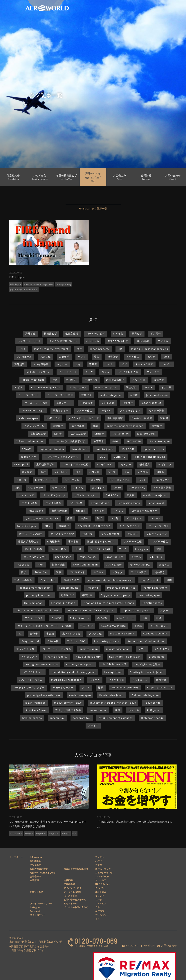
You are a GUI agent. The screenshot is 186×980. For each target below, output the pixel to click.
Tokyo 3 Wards (79, 618)
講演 (59, 572)
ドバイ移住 (133, 357)
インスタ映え (162, 649)
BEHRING (120, 457)
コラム (105, 372)
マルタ (109, 364)
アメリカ (163, 341)
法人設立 (27, 472)
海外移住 (30, 333)
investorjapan (104, 449)
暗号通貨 (161, 680)
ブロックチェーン (157, 534)
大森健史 (71, 380)
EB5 (120, 349)
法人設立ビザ (78, 434)
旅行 (100, 518)
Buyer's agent (150, 580)
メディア (93, 725)
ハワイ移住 (139, 380)
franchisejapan (27, 526)
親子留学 (113, 357)
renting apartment (156, 588)
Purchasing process (106, 641)
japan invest (156, 503)
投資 (78, 472)
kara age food (113, 672)
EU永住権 (53, 641)
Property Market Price (121, 588)
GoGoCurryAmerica (114, 626)
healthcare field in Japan (125, 657)
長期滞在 (133, 534)
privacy (136, 557)
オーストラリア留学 (62, 534)
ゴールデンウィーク (54, 495)
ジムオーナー (36, 488)
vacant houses (114, 557)
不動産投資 (86, 403)
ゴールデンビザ (96, 333)
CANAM (27, 449)
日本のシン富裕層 (142, 418)
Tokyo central (30, 641)
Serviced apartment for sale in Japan (91, 610)
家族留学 (64, 357)
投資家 (151, 357)
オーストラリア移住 (36, 403)
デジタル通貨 (53, 503)
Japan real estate (157, 395)
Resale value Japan (111, 695)
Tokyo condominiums (30, 441)
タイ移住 (118, 333)
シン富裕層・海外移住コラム (94, 526)
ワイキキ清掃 (116, 680)
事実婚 (50, 634)
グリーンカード (68, 372)
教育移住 (46, 357)
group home (157, 657)
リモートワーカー (63, 687)
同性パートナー (125, 618)
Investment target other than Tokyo (113, 703)
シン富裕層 (108, 403)
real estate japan (111, 395)
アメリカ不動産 (23, 580)
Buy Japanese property (115, 595)
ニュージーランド (28, 395)
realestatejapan (28, 418)
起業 (55, 380)
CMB (103, 457)
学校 (43, 472)
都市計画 (87, 595)
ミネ (127, 472)
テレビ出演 (156, 557)
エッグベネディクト (35, 557)
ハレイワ (79, 488)
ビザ (124, 364)
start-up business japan (66, 680)
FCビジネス (165, 464)
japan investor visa (52, 449)
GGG (115, 441)
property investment (39, 595)
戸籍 (145, 618)
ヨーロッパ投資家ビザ (145, 511)
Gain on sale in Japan (145, 695)
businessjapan (89, 649)
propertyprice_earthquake (44, 695)
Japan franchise (151, 403)
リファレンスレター (86, 495)
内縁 (159, 618)
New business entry (88, 657)
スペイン (167, 364)
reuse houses (88, 557)
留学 (24, 572)
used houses (63, 557)
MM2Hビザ (53, 418)
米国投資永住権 (115, 380)
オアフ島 (166, 387)
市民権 (138, 626)
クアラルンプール (34, 426)
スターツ (165, 610)
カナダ (89, 372)
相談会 (160, 472)
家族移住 (157, 426)
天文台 (142, 649)
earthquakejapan (80, 695)
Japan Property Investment (24, 290)
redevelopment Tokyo (68, 703)
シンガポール (24, 357)
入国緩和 (56, 618)
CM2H (117, 488)
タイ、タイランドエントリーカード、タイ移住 (45, 626)
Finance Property (56, 657)
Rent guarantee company (42, 664)
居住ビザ (21, 480)
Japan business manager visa (38, 284)
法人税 (131, 495)
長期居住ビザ (38, 434)
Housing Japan (33, 603)
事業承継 (73, 541)
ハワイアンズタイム (31, 680)
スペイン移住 (59, 549)
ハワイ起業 (76, 503)
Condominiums (69, 588)
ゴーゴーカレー (159, 626)
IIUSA (78, 549)
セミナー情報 (157, 410)
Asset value (48, 580)
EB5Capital (21, 464)
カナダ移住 (78, 426)
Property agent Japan (80, 664)
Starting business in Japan (147, 672)
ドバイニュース (78, 387)
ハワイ (82, 357)
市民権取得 (53, 541)
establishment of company (116, 718)
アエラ (123, 549)
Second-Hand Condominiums (146, 641)
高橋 (95, 426)
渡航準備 (159, 380)
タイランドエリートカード (84, 418)
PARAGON (112, 495)
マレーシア (153, 372)
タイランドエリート (29, 341)
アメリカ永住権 (133, 541)
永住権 (134, 395)
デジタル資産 (30, 503)
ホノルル (134, 710)
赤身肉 (85, 518)
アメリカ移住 (84, 410)
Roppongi (93, 588)
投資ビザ (137, 333)
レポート (156, 518)
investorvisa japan (118, 649)
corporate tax (82, 718)
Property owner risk (160, 687)
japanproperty (146, 434)
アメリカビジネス (130, 410)
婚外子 (34, 634)
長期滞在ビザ (29, 457)
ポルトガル (93, 341)
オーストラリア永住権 (76, 464)
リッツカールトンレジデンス (42, 518)
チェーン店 (86, 626)
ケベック (99, 511)
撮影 (101, 687)
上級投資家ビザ (45, 464)
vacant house (98, 710)
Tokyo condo (152, 703)
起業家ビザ (67, 595)
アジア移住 (95, 634)
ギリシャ (62, 364)
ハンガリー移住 (159, 541)
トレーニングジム (120, 480)
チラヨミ (99, 572)
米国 (169, 580)
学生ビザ (131, 387)
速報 (118, 710)
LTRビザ (99, 434)
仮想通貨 (145, 464)
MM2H (149, 387)
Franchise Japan (160, 441)
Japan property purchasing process (110, 580)
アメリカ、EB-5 (76, 641)
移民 (17, 488)
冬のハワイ (41, 572)
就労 (159, 549)
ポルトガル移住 (33, 549)
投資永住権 (72, 333)
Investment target (33, 410)
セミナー (126, 464)
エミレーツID (26, 495)
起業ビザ (88, 534)
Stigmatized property (125, 687)
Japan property (64, 284)
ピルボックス (162, 480)
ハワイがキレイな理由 (147, 664)
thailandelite (121, 434)
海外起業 (19, 364)
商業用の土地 (59, 511)
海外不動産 (143, 341)
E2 (20, 634)
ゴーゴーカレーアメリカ (57, 649)
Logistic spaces (152, 603)
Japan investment (33, 380)
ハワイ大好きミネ (128, 372)
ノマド (86, 687)
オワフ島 (143, 472)
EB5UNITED (134, 441)
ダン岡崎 (156, 333)
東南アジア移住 (71, 634)
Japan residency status (137, 610)
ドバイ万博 (128, 449)
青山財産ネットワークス (101, 541)
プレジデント (77, 572)
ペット (142, 480)
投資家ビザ (50, 333)
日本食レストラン (45, 480)
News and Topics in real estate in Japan (109, 603)
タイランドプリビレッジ (64, 341)
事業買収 (64, 526)
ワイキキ (95, 680)
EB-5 (167, 357)
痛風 (70, 518)
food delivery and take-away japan (74, 672)
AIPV (47, 526)
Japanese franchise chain (35, 588)
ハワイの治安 (114, 565)
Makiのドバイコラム (38, 372)
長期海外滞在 (71, 580)
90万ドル (106, 410)
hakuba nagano (32, 718)
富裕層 (164, 418)
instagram (142, 549)
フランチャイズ (25, 649)
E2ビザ (19, 387)
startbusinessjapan (155, 495)
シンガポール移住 (100, 549)
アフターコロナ (34, 618)
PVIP (41, 565)
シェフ (112, 472)
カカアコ (164, 565)
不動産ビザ (91, 380)
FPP (89, 457)
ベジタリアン (29, 657)
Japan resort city (154, 449)
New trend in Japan (86, 565)
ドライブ (117, 572)
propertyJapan (100, 503)
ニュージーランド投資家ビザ (68, 441)
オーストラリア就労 (31, 534)
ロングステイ (105, 464)
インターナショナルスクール (62, 457)
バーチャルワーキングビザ (29, 687)
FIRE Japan (16, 284)
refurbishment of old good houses (37, 610)
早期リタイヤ (61, 410)
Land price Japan (149, 595)
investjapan (80, 449)
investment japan (106, 387)
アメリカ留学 (139, 572)
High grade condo (152, 718)
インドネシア (134, 518)
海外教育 (81, 511)
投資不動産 (58, 565)
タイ (78, 364)
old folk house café (114, 664)
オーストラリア (144, 364)
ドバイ (22, 349)
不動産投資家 (115, 418)
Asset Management (155, 634)
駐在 (97, 357)
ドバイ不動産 (41, 364)
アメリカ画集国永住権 (68, 710)
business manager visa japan (125, 426)
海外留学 (160, 572)
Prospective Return (122, 634)
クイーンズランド (130, 526)
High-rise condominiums (149, 457)
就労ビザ (86, 395)
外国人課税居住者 (28, 541)
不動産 (93, 364)
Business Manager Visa (46, 387)
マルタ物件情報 (110, 534)
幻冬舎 (58, 434)
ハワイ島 (94, 472)
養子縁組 (102, 618)
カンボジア (99, 488)
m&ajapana (36, 511)
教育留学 (99, 441)
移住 (79, 349)
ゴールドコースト (159, 526)
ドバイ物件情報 (162, 488)
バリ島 (114, 518)
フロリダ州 (94, 480)
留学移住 (58, 426)
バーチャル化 (137, 488)
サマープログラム (140, 565)
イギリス (118, 511)
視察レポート (64, 403)
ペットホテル (72, 480)
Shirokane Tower (36, 710)
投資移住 (128, 403)
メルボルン (61, 472)
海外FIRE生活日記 (118, 341)
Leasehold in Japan (63, 603)
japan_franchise (35, 703)
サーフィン (59, 488)
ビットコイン (140, 680)
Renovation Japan (129, 503)
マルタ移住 (23, 565)
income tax (57, 718)
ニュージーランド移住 (60, 395)
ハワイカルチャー (33, 672)
